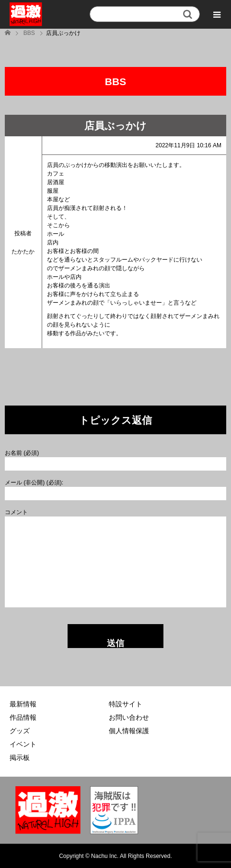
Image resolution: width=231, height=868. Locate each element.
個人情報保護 (129, 731)
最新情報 (23, 704)
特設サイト (126, 704)
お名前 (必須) (22, 453)
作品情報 (23, 717)
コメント (16, 512)
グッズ (20, 731)
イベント (23, 744)
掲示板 (20, 758)
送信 (115, 643)
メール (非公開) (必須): (34, 483)
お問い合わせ (129, 717)
